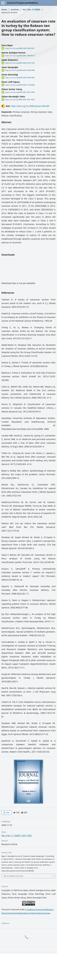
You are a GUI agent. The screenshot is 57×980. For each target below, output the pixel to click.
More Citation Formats (13, 876)
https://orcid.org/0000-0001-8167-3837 (20, 100)
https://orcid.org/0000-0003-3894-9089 (20, 70)
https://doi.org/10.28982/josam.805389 (30, 106)
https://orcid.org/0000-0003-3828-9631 (20, 48)
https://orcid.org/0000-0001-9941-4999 (20, 92)
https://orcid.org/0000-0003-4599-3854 (20, 78)
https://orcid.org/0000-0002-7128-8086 (20, 85)
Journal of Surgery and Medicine (23, 3)
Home (4, 10)
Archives (15, 10)
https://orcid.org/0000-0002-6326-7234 (20, 63)
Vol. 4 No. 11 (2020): (32, 10)
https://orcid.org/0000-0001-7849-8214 (20, 56)
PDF (8, 813)
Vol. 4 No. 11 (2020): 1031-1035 (17, 835)
